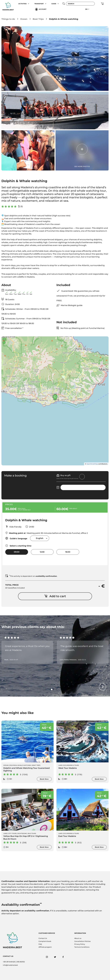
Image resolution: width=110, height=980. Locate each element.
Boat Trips (38, 19)
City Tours (12, 833)
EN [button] (86, 9)
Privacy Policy (80, 944)
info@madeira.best (10, 965)
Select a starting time (18, 546)
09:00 (17, 552)
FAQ (40, 944)
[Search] (80, 4)
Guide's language (16, 538)
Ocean (24, 19)
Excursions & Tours (71, 765)
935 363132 (21, 962)
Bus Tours (32, 833)
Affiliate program (45, 947)
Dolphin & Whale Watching (20, 765)
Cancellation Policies (82, 941)
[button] (29, 4)
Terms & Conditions (82, 947)
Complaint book (45, 941)
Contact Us (43, 938)
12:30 (42, 552)
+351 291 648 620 (9, 962)
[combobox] (40, 538)
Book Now (44, 779)
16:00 (68, 552)
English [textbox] (40, 538)
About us (78, 938)
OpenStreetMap (92, 464)
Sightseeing (22, 833)
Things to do (8, 19)
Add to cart (55, 596)
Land (60, 765)
